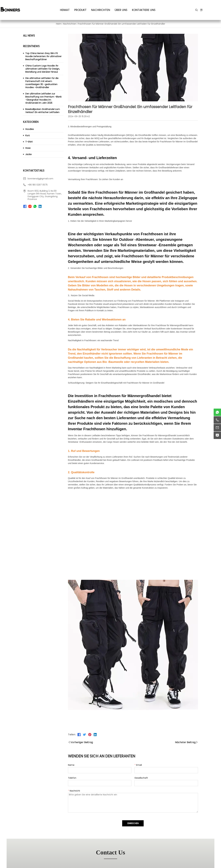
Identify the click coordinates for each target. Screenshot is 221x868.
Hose (28, 148)
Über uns (121, 10)
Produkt (80, 10)
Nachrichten (101, 10)
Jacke (28, 154)
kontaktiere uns (144, 10)
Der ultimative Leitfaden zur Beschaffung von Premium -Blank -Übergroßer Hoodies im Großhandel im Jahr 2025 (43, 98)
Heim (59, 24)
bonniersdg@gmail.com (40, 179)
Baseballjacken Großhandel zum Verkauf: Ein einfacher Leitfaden (43, 111)
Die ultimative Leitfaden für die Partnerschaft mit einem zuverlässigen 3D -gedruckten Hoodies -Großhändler (42, 83)
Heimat (65, 10)
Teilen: (72, 734)
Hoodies (30, 129)
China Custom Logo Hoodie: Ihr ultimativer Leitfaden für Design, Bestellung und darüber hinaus (43, 69)
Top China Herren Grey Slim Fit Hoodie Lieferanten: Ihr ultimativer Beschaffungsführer (43, 56)
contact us (110, 852)
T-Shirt (29, 142)
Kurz (28, 135)
